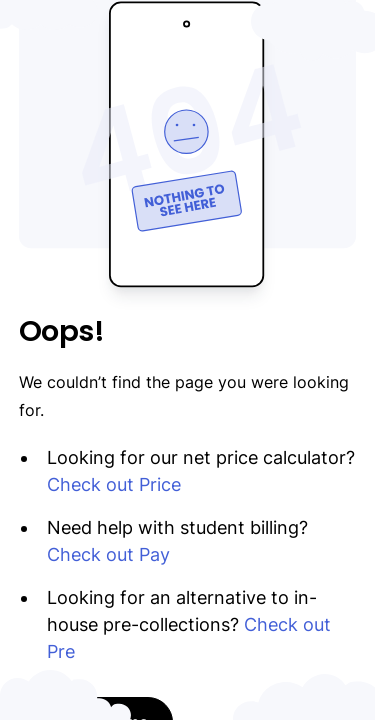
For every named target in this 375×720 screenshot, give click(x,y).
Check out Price (114, 484)
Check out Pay (108, 554)
